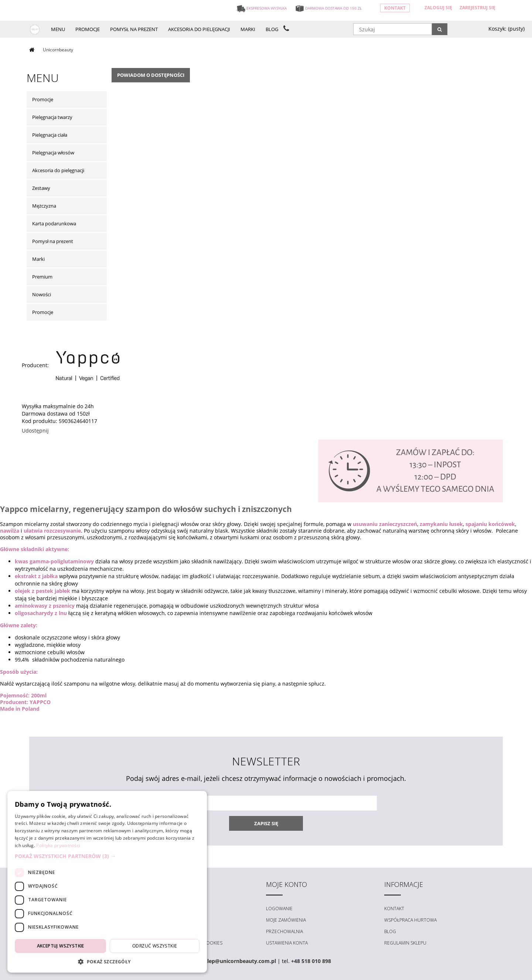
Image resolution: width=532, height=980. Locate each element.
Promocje (43, 99)
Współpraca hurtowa (410, 920)
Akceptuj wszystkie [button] (61, 946)
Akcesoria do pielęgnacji (58, 170)
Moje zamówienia (286, 920)
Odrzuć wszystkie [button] (155, 946)
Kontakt (395, 8)
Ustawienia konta (287, 943)
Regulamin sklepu (405, 943)
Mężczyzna (44, 206)
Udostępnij (35, 431)
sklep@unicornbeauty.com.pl (239, 961)
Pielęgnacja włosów (53, 153)
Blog (390, 931)
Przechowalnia (284, 931)
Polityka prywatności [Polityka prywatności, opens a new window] (58, 845)
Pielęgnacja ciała (50, 135)
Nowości (42, 294)
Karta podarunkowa (54, 223)
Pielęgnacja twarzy (52, 117)
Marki (38, 259)
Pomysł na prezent (53, 241)
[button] (107, 856)
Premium (42, 277)
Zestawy (41, 188)
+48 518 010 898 (311, 961)
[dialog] (107, 882)
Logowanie (279, 909)
